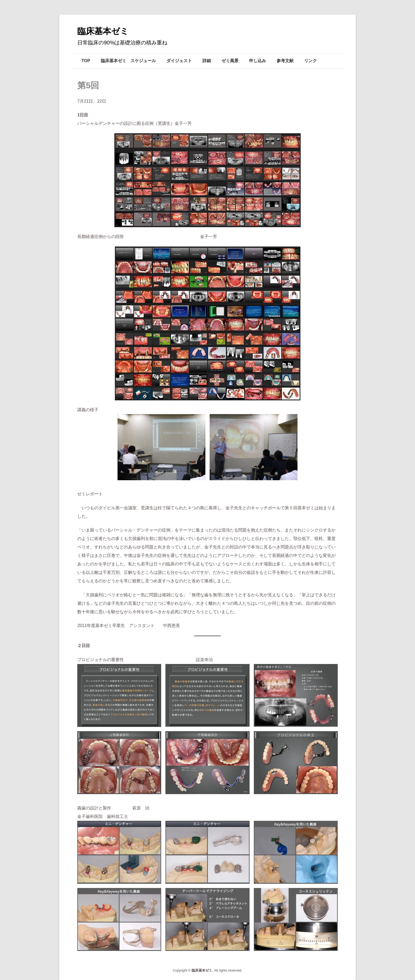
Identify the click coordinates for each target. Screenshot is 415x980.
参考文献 (285, 61)
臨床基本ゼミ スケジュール (128, 61)
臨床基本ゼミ (103, 31)
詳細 (207, 61)
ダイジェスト (179, 61)
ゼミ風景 (230, 61)
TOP (86, 61)
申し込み (258, 61)
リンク (310, 61)
